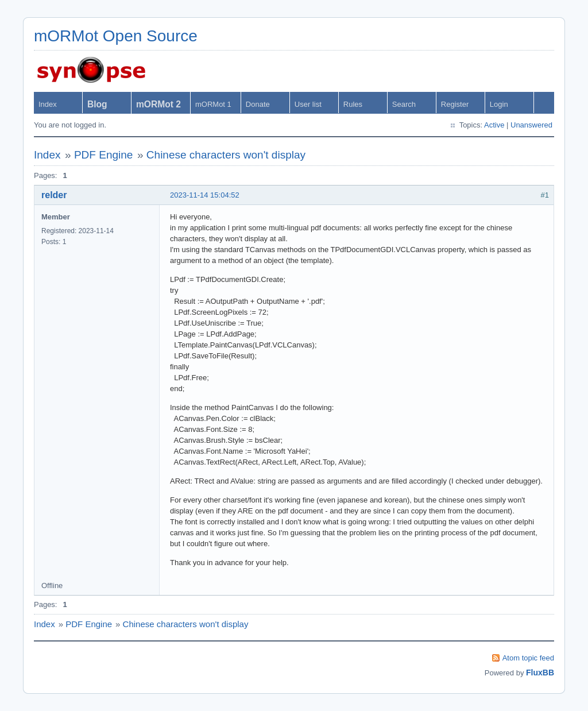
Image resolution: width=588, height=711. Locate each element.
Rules (353, 104)
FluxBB (540, 673)
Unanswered (531, 125)
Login (499, 104)
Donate (258, 104)
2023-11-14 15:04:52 (205, 195)
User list (308, 104)
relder (54, 195)
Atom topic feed (528, 658)
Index (48, 104)
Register (455, 104)
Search (404, 104)
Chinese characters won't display (226, 155)
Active (494, 125)
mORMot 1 (213, 104)
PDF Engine (103, 155)
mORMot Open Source (116, 36)
